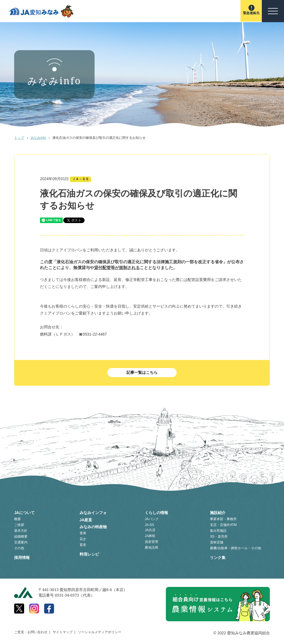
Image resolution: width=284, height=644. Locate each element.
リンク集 (218, 557)
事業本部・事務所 (223, 519)
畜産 (83, 543)
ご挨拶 (19, 525)
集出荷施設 (218, 531)
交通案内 (21, 542)
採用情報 (22, 557)
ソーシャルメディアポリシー (100, 631)
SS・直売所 (219, 536)
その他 (19, 548)
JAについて (24, 513)
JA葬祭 (150, 536)
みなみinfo (38, 138)
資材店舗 (217, 542)
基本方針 (21, 531)
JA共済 (150, 530)
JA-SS (149, 525)
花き (83, 538)
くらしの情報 (156, 513)
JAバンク (152, 519)
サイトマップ (63, 631)
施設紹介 (218, 513)
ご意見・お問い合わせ (31, 631)
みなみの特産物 (93, 526)
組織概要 (21, 536)
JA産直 (86, 519)
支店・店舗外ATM (223, 525)
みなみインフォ (93, 513)
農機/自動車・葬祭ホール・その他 (235, 548)
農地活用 (151, 548)
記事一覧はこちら (142, 373)
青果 (83, 532)
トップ (19, 138)
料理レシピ (89, 552)
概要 (17, 519)
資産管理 (151, 542)
